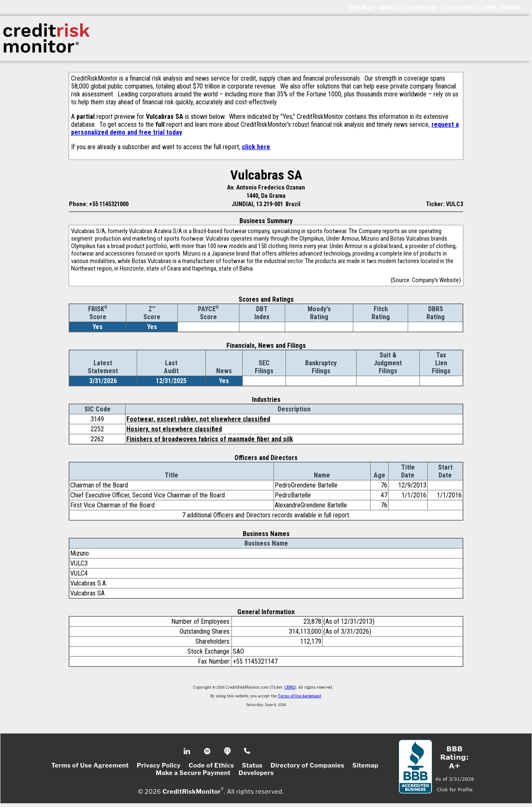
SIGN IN (511, 8)
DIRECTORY (424, 8)
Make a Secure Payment (193, 773)
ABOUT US (391, 8)
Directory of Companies (307, 765)
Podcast (228, 751)
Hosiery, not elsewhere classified (174, 429)
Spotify (208, 751)
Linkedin (188, 751)
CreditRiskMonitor (192, 791)
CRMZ (290, 688)
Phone (248, 751)
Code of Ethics (211, 765)
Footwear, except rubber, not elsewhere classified (198, 419)
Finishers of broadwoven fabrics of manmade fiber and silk (210, 439)
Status (252, 765)
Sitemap (366, 765)
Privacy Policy (159, 765)
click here (256, 147)
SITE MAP (361, 8)
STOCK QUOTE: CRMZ (469, 8)
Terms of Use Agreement (300, 696)
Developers (256, 773)
